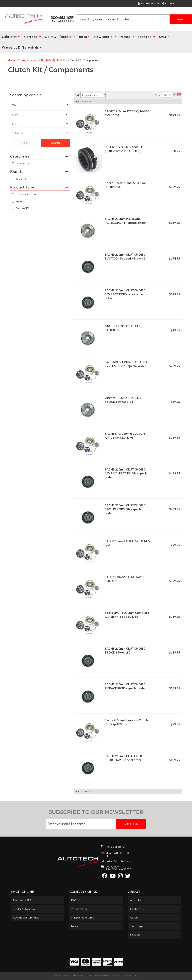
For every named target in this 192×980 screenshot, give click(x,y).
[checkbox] (13, 179)
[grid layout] (175, 95)
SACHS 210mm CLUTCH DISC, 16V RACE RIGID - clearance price (126, 294)
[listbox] (40, 105)
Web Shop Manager (127, 976)
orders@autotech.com (119, 861)
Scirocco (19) (22, 208)
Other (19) (21, 179)
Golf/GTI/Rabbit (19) (26, 194)
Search (56, 143)
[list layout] (179, 95)
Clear (25, 143)
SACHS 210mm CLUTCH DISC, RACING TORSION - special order (126, 509)
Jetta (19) (21, 201)
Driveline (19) (23, 163)
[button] (22, 47)
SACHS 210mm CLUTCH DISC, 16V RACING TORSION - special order (127, 473)
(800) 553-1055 (115, 847)
